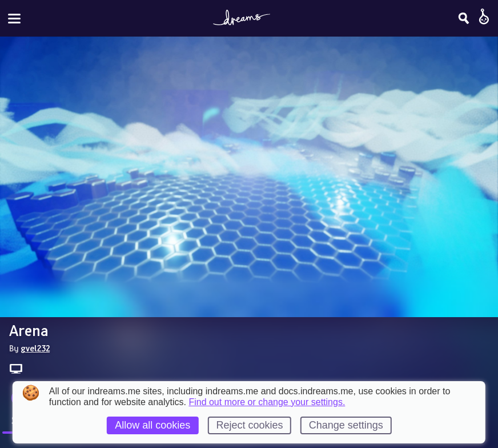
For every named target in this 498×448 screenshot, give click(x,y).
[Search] (464, 18)
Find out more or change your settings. (267, 402)
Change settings (346, 425)
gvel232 (35, 348)
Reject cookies (249, 425)
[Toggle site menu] (14, 19)
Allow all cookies (152, 425)
